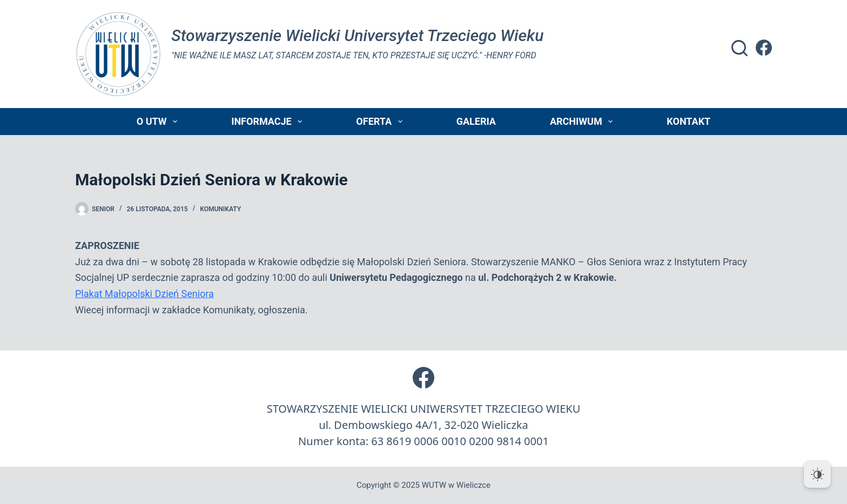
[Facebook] (764, 48)
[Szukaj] (740, 48)
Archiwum (583, 122)
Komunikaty (220, 209)
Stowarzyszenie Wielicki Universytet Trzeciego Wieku (357, 35)
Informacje (269, 122)
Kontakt (688, 121)
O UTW (159, 122)
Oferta (381, 122)
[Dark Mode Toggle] (817, 474)
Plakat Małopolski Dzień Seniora (144, 294)
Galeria (476, 121)
